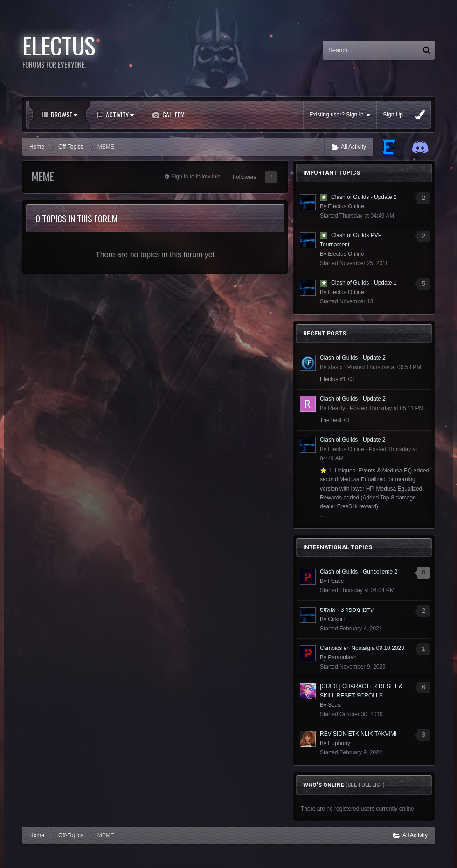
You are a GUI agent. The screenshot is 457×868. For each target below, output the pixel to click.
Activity (119, 114)
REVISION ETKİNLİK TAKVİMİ (358, 734)
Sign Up (393, 115)
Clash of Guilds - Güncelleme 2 (359, 572)
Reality (336, 408)
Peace (336, 581)
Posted (384, 367)
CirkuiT (337, 619)
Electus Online (346, 206)
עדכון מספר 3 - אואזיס (347, 610)
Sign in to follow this (196, 177)
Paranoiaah (342, 657)
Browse (63, 114)
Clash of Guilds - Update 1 (364, 283)
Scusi (335, 705)
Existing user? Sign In (340, 115)
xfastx (335, 367)
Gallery (173, 114)
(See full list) (365, 785)
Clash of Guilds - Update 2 (364, 197)
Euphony (339, 743)
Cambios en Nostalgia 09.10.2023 (362, 648)
